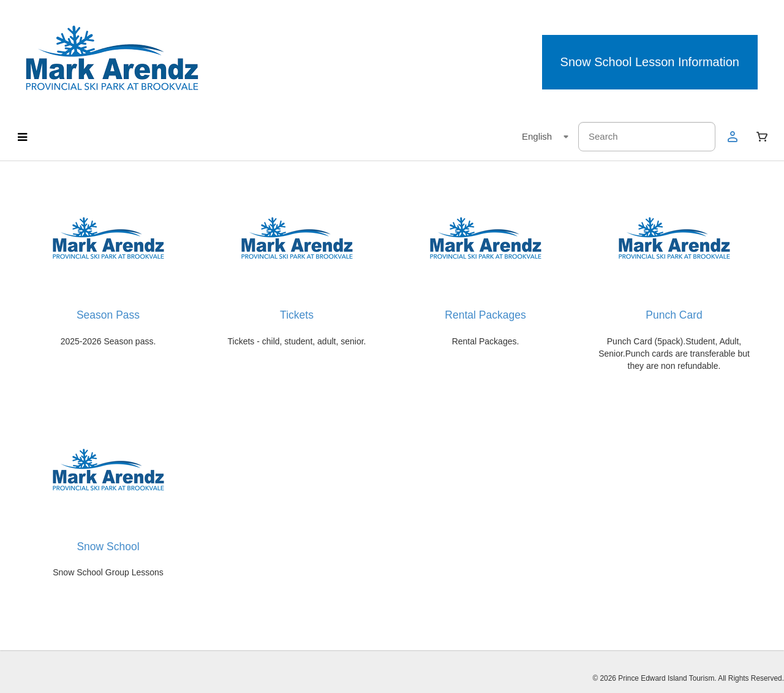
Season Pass (108, 315)
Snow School (108, 547)
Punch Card (674, 315)
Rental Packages (485, 315)
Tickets (297, 315)
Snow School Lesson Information (650, 62)
